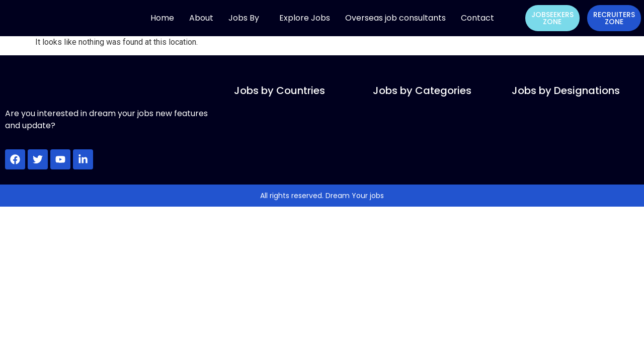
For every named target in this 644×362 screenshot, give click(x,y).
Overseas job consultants (395, 18)
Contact (477, 18)
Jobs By (244, 18)
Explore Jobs (305, 18)
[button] (246, 18)
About (201, 18)
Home (162, 18)
